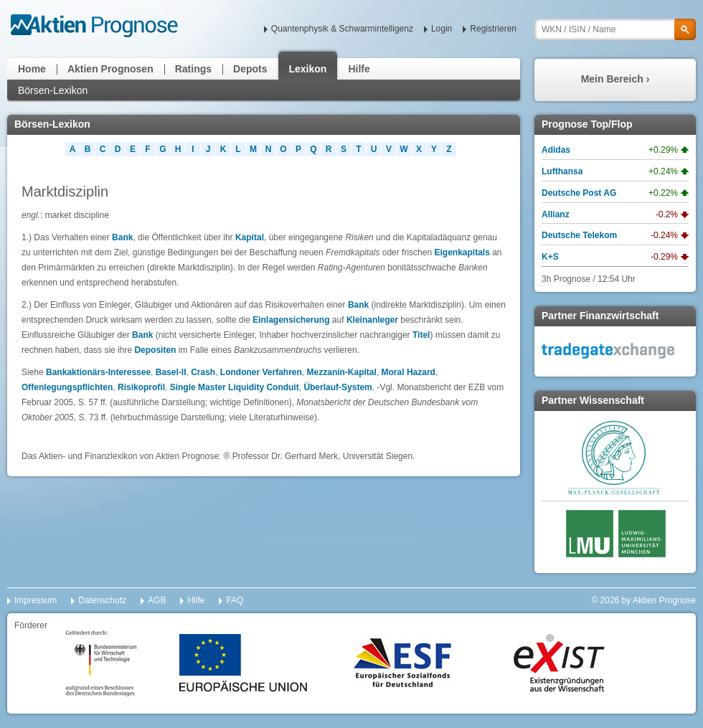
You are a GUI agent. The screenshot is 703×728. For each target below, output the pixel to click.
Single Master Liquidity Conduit (235, 387)
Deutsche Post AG (579, 193)
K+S (550, 257)
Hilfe (359, 69)
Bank (122, 237)
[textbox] (615, 29)
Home (32, 69)
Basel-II (171, 372)
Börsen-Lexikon (53, 90)
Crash (203, 372)
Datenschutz (102, 600)
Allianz (556, 214)
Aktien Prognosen (110, 69)
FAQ (235, 600)
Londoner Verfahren (261, 372)
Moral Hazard (409, 372)
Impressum (36, 600)
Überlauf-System (338, 387)
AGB (157, 600)
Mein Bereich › (615, 79)
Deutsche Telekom (579, 235)
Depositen (155, 350)
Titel (421, 335)
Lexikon (308, 69)
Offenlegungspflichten (67, 387)
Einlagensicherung (291, 320)
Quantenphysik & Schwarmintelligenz (342, 29)
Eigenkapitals (462, 252)
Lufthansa (562, 171)
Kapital (250, 237)
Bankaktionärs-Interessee (98, 372)
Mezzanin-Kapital (342, 372)
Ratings (193, 69)
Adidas (556, 150)
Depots (250, 69)
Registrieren (493, 29)
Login (442, 29)
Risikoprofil (141, 387)
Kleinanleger (372, 320)
